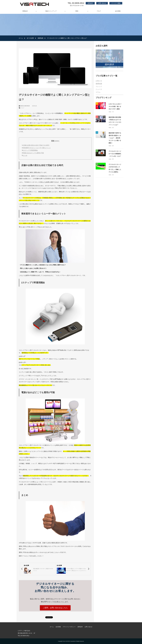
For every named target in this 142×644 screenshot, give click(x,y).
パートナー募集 (116, 3)
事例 (77, 11)
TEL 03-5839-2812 (76, 3)
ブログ (99, 11)
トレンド (99, 86)
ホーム (21, 38)
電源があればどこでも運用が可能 (33, 153)
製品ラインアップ (51, 11)
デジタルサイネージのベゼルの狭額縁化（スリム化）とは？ (115, 154)
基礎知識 (40, 38)
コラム (98, 92)
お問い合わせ (102, 3)
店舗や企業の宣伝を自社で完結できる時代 (36, 145)
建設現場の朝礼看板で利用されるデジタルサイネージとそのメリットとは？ (115, 121)
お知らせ (99, 81)
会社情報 (118, 11)
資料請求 (90, 3)
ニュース (99, 89)
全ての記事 (30, 38)
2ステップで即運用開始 (30, 150)
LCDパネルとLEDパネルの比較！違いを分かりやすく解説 (115, 106)
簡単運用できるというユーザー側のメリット (37, 148)
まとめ (25, 155)
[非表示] (57, 141)
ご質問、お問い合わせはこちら (55, 608)
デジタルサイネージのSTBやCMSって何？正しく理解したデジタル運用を (115, 168)
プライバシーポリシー (69, 627)
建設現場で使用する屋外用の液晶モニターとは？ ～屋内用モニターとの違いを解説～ (115, 138)
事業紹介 (25, 11)
